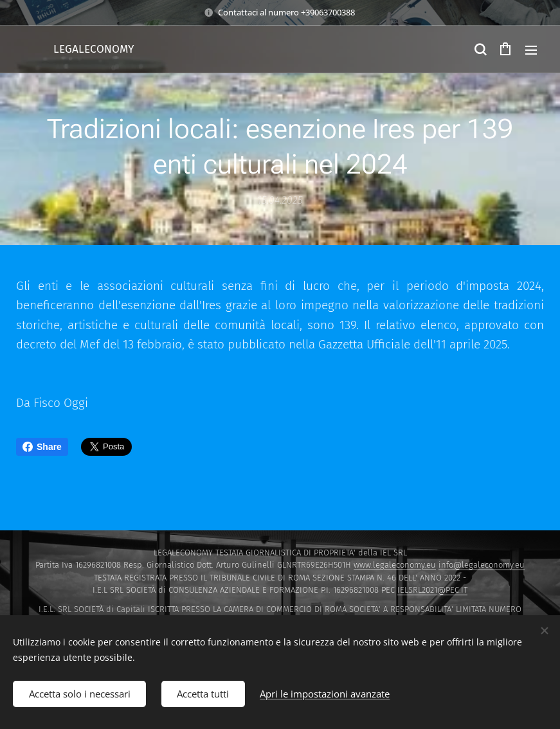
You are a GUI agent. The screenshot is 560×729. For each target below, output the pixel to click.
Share (42, 447)
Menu (531, 50)
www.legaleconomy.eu (395, 565)
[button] (480, 50)
